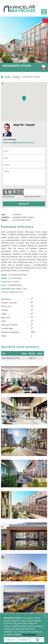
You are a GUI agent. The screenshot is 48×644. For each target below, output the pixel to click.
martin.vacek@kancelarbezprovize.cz (19, 142)
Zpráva (24, 177)
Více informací (29, 634)
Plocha (32, 353)
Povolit (10, 640)
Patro (24, 353)
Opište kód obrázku (32, 196)
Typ (4, 353)
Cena (40, 353)
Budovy (17, 77)
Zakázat (24, 640)
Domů (7, 77)
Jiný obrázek (9, 196)
